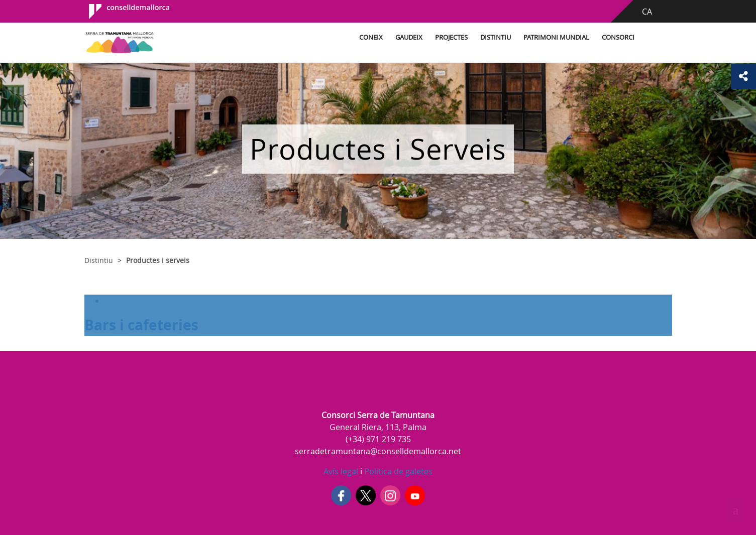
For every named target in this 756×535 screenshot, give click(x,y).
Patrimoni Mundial (556, 37)
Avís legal (341, 471)
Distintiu (496, 37)
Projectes (451, 37)
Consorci (618, 37)
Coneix (371, 37)
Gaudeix (409, 37)
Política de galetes (397, 471)
